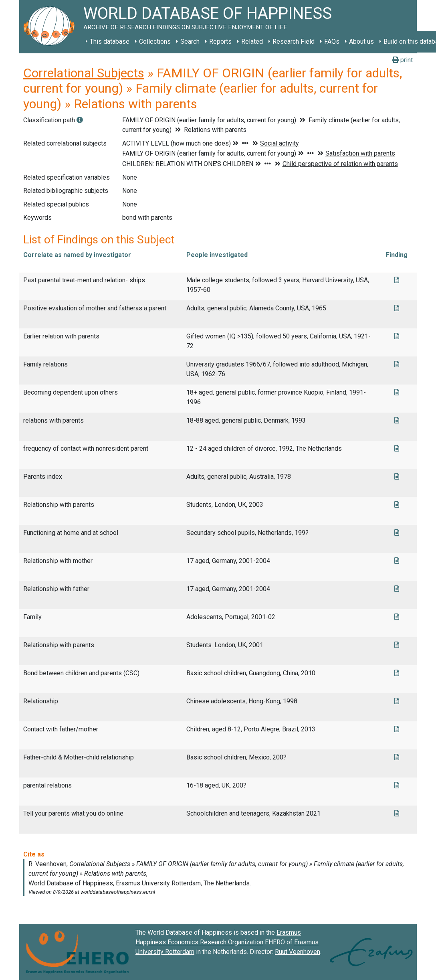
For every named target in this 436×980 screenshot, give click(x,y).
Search (190, 42)
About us (361, 42)
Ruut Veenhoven (298, 952)
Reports (220, 42)
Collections (155, 42)
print (403, 60)
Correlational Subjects (84, 73)
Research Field (294, 42)
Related (252, 42)
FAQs (332, 42)
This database (110, 42)
